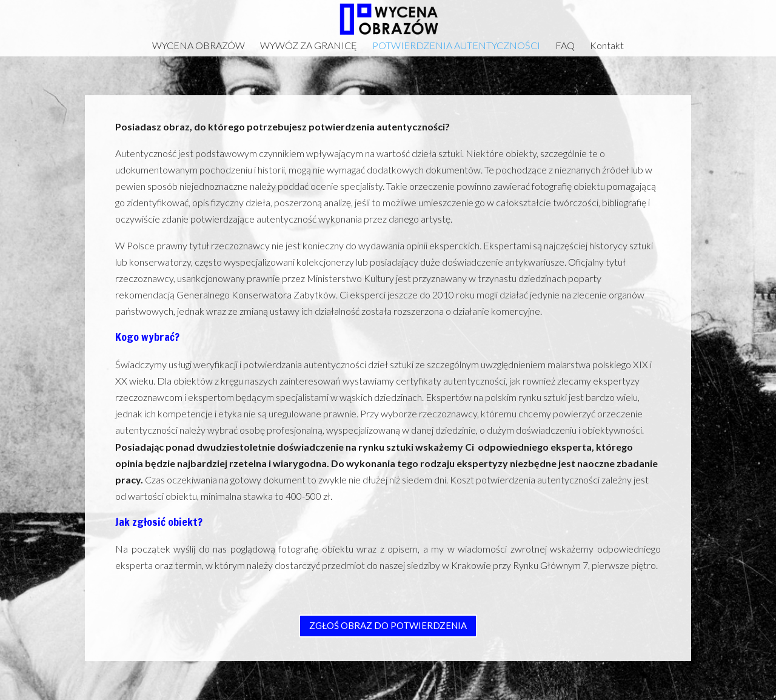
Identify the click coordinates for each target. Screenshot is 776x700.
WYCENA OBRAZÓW (199, 46)
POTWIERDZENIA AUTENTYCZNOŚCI (456, 46)
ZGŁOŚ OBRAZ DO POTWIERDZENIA (388, 625)
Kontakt (607, 46)
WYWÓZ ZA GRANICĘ (309, 46)
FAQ (565, 46)
